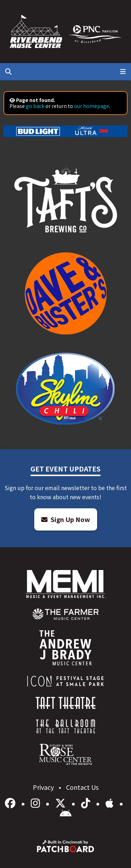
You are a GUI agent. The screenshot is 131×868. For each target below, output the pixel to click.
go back (35, 106)
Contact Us (82, 787)
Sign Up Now (66, 519)
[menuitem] (65, 614)
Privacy (44, 787)
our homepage (92, 106)
